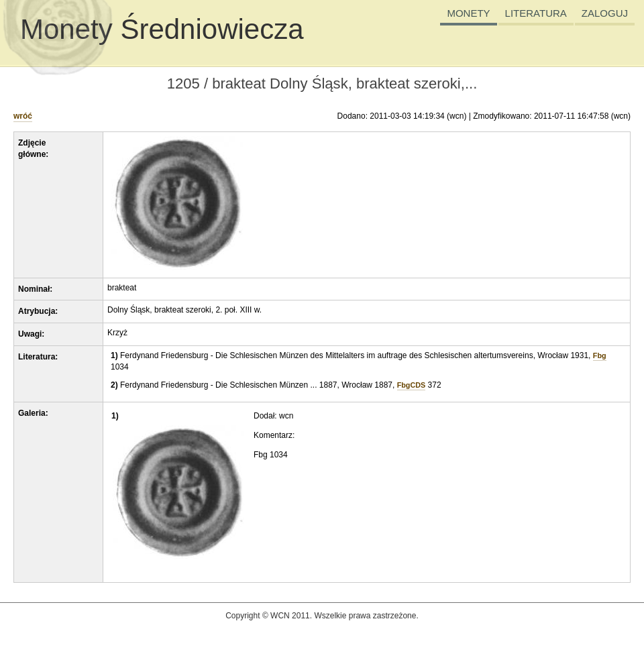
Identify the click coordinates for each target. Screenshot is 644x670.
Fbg (600, 355)
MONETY (468, 13)
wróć (23, 116)
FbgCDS (412, 385)
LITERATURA (536, 13)
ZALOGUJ (605, 13)
